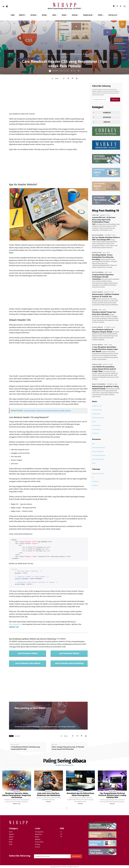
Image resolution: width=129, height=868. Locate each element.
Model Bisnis (96, 414)
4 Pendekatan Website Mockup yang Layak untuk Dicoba (25, 748)
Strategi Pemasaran (99, 455)
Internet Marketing (98, 448)
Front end (54, 54)
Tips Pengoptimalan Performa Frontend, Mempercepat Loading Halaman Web (112, 795)
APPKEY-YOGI (17, 804)
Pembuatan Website (45, 54)
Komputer (96, 481)
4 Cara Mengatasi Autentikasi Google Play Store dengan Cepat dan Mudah (105, 349)
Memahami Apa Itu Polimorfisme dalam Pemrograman (80, 794)
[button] (125, 6)
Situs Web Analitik (98, 459)
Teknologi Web (97, 253)
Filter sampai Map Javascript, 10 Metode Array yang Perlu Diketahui (68, 748)
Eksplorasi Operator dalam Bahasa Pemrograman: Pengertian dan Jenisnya (17, 795)
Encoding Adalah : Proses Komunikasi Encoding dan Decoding (103, 257)
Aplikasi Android (98, 292)
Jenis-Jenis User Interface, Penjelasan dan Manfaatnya (49, 794)
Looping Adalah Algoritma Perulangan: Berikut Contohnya (103, 277)
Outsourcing (96, 429)
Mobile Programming (99, 384)
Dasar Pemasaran (98, 451)
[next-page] (66, 808)
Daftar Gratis (115, 100)
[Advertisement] (48, 98)
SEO (93, 444)
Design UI (49, 791)
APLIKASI (107, 117)
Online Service (97, 406)
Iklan (94, 463)
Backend (95, 310)
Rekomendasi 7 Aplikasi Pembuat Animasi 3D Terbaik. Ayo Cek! (106, 297)
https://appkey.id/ (16, 624)
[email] (101, 100)
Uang (94, 422)
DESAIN (107, 122)
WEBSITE (107, 113)
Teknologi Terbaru (98, 474)
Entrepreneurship (98, 418)
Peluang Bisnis (97, 410)
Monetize (95, 433)
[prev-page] (62, 808)
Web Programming (98, 235)
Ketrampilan (96, 425)
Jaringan (95, 485)
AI (93, 478)
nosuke (56, 71)
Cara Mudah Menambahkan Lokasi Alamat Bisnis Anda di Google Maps (104, 369)
